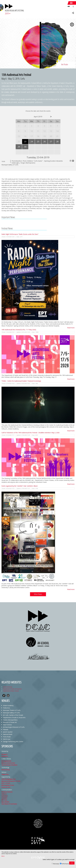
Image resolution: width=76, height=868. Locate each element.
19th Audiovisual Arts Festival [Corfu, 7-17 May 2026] (19, 330)
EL (73, 6)
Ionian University (8, 687)
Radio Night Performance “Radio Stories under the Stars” (20, 234)
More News (38, 594)
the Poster (65, 64)
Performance (65, 864)
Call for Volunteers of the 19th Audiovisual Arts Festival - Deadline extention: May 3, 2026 (30, 433)
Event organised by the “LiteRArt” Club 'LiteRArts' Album (20, 486)
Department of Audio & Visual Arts (12, 689)
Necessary (56, 864)
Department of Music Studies (11, 691)
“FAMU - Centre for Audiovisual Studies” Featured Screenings (21, 381)
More (3, 856)
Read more (71, 328)
